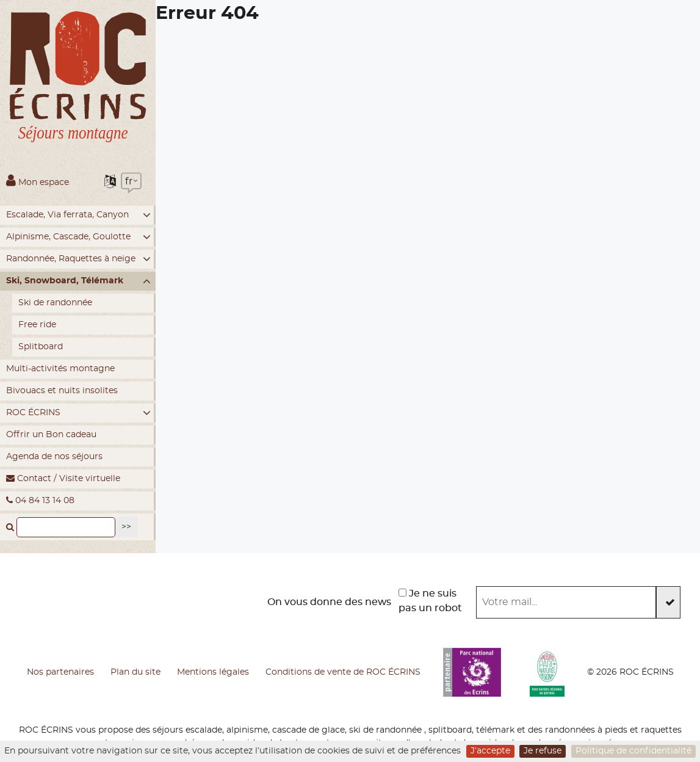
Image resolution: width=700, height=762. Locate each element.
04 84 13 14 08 (40, 500)
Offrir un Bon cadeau (51, 435)
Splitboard (41, 347)
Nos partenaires (60, 672)
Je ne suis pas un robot (430, 601)
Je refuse (543, 751)
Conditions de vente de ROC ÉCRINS (343, 672)
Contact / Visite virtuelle (63, 478)
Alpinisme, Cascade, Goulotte (78, 237)
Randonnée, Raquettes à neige (78, 259)
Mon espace (38, 180)
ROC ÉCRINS (78, 413)
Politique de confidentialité (633, 751)
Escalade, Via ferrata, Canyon (78, 215)
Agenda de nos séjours (54, 457)
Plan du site (135, 672)
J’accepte (490, 751)
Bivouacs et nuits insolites (62, 391)
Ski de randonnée (55, 303)
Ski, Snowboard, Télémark (78, 281)
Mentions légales (213, 672)
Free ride (37, 325)
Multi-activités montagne (60, 369)
